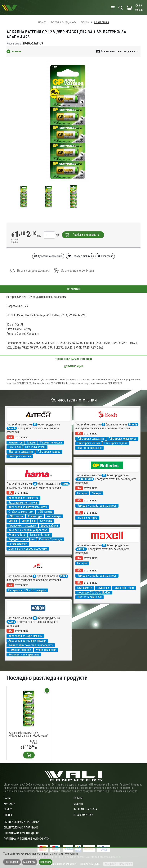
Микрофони (29, 521)
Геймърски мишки (20, 456)
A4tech (12, 428)
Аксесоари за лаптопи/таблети (28, 507)
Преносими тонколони (22, 525)
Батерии (85, 22)
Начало (42, 22)
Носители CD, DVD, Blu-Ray (94, 592)
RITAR (64, 576)
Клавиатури (16, 442)
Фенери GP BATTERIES (30, 380)
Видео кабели (49, 525)
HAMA (65, 484)
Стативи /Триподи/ (51, 539)
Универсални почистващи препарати (31, 645)
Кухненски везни (46, 650)
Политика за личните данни (22, 833)
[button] (117, 51)
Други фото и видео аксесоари (28, 549)
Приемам (46, 862)
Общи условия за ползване (21, 828)
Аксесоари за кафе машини (25, 636)
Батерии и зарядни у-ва (64, 22)
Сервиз (8, 809)
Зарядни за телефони (22, 539)
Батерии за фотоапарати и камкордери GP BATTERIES (94, 383)
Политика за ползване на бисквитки (27, 839)
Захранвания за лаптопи (23, 502)
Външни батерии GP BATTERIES (49, 383)
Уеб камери (54, 516)
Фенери (97, 493)
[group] (73, 122)
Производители (83, 815)
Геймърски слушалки (91, 439)
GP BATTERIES (101, 22)
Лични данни (12, 862)
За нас (8, 798)
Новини (78, 798)
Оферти (78, 804)
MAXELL (81, 549)
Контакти (10, 804)
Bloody (133, 425)
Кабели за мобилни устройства (28, 530)
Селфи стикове (18, 544)
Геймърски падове (49, 452)
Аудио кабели (17, 535)
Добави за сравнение (48, 256)
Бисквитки (29, 862)
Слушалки (15, 447)
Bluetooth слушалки (21, 452)
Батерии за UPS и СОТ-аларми (27, 590)
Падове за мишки (51, 442)
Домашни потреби (20, 650)
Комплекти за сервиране (24, 654)
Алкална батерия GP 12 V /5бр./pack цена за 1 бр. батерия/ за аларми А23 (28, 734)
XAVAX (11, 622)
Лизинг (8, 815)
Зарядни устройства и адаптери (97, 506)
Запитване (105, 256)
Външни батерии (87, 518)
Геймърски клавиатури (122, 439)
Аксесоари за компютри (23, 498)
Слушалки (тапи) (35, 447)
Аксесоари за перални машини (27, 641)
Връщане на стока (85, 809)
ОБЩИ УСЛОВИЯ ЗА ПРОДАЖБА (22, 822)
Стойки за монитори (21, 512)
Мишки (31, 442)
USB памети (45, 512)
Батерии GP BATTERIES (54, 380)
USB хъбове (16, 516)
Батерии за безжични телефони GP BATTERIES (91, 380)
